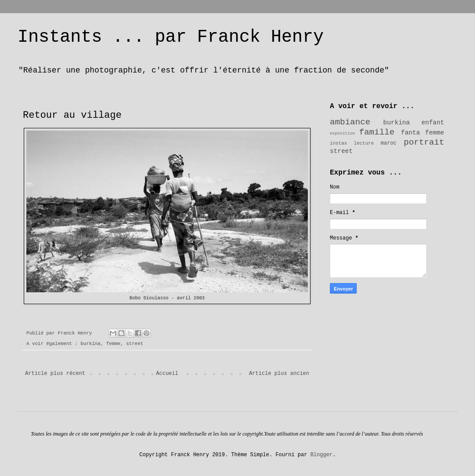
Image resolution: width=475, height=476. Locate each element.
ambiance (350, 122)
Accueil (167, 374)
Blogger (322, 455)
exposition (343, 133)
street (135, 344)
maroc (389, 143)
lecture (364, 143)
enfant (433, 123)
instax (338, 143)
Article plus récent (55, 374)
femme (113, 344)
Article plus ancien (279, 374)
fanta (411, 133)
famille (377, 132)
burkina (90, 344)
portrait (424, 142)
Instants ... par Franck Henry (171, 37)
